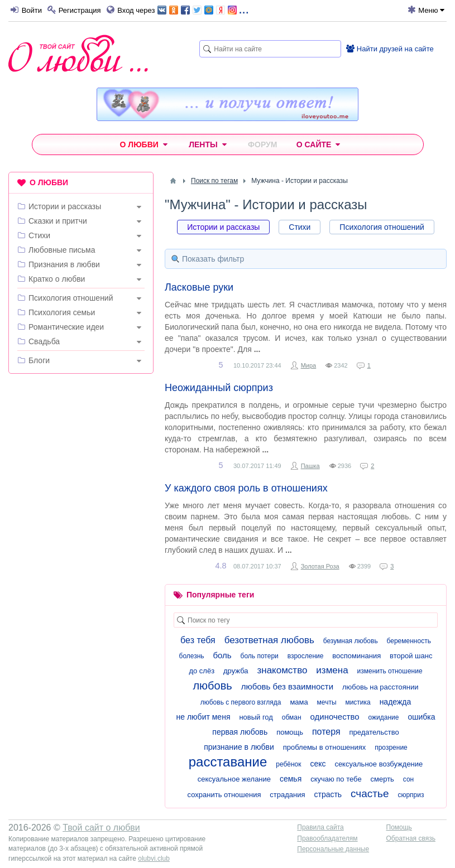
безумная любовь (351, 641)
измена (332, 670)
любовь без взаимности (287, 686)
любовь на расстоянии (380, 687)
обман (292, 717)
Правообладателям (327, 838)
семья (291, 779)
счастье (370, 794)
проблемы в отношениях (325, 747)
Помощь (399, 827)
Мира (309, 365)
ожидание (384, 717)
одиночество (335, 717)
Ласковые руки (199, 287)
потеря (326, 732)
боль (222, 655)
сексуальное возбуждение (379, 764)
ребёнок (288, 764)
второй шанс (411, 656)
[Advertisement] (81, 455)
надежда (396, 702)
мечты (327, 702)
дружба (236, 671)
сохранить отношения (224, 795)
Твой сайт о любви (101, 828)
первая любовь (240, 732)
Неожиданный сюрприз (219, 388)
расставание (228, 762)
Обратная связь (411, 838)
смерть (382, 779)
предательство (374, 732)
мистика (358, 702)
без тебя (198, 640)
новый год (256, 717)
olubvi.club (154, 859)
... (203, 9)
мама (299, 702)
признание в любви (239, 747)
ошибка (421, 717)
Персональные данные (333, 849)
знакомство (282, 670)
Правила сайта (320, 827)
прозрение (391, 748)
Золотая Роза (320, 566)
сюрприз (411, 795)
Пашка (310, 466)
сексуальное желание (234, 779)
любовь (212, 686)
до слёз (202, 671)
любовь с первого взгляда (241, 702)
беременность (409, 641)
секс (318, 764)
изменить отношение (390, 671)
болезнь (192, 656)
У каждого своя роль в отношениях (246, 488)
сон (408, 779)
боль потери (260, 656)
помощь (290, 732)
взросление (306, 656)
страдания (287, 795)
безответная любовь (269, 640)
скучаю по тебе (336, 779)
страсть (328, 794)
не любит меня (203, 717)
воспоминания (356, 656)
